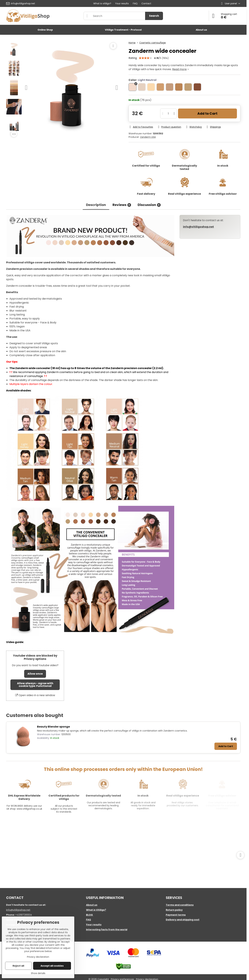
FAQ (89, 920)
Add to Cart (207, 113)
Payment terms (176, 915)
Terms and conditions (180, 905)
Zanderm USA (148, 137)
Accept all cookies (52, 966)
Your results (94, 925)
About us (92, 905)
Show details (38, 973)
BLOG (89, 915)
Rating (133, 58)
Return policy (174, 910)
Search (154, 16)
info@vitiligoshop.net (18, 910)
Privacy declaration (38, 957)
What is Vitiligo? (96, 910)
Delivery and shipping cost (183, 920)
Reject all (18, 966)
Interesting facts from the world (107, 930)
